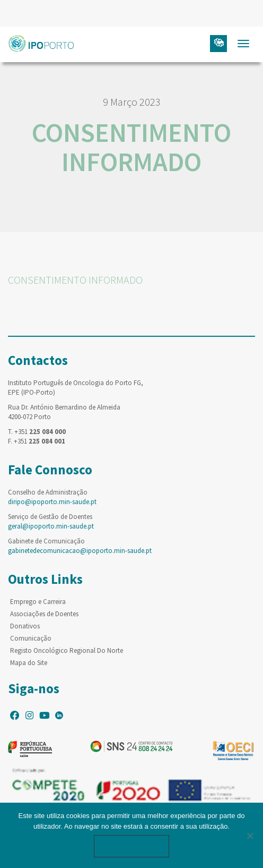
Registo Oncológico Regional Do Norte (67, 650)
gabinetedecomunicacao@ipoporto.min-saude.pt (80, 551)
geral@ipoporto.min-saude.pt (51, 526)
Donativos (25, 626)
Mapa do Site (29, 663)
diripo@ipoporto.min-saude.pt (52, 502)
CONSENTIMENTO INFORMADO (75, 280)
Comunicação (31, 638)
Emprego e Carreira (38, 602)
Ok (131, 846)
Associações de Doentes (44, 614)
